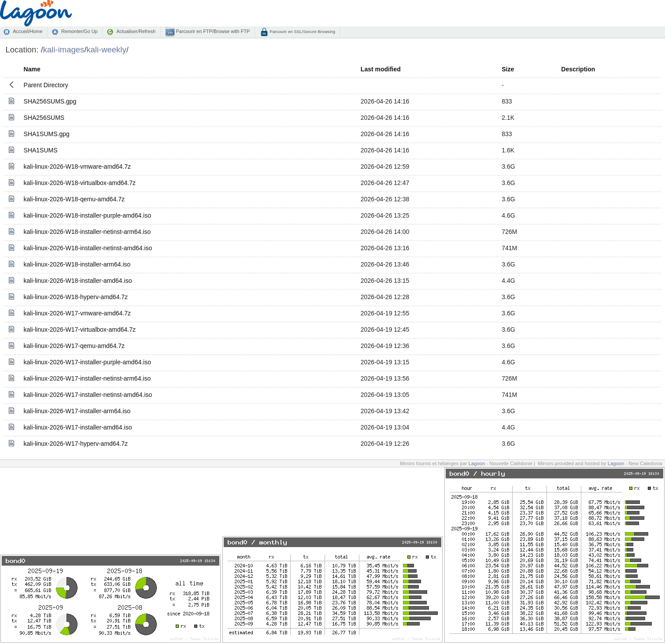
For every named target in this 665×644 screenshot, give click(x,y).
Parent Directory (46, 85)
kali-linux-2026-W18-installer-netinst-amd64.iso (88, 248)
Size (508, 69)
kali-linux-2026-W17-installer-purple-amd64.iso (87, 362)
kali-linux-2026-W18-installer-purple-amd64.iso (87, 215)
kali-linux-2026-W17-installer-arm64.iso (77, 411)
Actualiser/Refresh (136, 31)
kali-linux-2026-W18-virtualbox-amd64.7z (80, 183)
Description (578, 69)
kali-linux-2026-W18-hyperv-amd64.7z (76, 297)
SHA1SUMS (41, 150)
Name (32, 69)
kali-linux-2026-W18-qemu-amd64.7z (74, 199)
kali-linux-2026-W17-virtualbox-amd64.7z (80, 329)
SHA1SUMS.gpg (47, 134)
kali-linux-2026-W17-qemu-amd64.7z (74, 346)
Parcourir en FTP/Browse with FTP (212, 31)
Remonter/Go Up (79, 31)
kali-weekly (106, 50)
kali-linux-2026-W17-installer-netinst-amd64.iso (88, 395)
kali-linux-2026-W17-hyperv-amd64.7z (76, 444)
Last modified (381, 69)
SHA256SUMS (44, 118)
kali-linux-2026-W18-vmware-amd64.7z (78, 167)
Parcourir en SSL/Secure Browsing (302, 31)
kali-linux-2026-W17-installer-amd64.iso (78, 427)
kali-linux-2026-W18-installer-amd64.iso (78, 281)
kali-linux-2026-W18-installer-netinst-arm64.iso (87, 232)
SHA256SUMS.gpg (50, 101)
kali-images (64, 50)
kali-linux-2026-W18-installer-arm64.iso (77, 264)
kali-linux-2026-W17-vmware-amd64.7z (78, 313)
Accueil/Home (28, 31)
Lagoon (477, 463)
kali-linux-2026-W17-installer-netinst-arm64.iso (87, 378)
